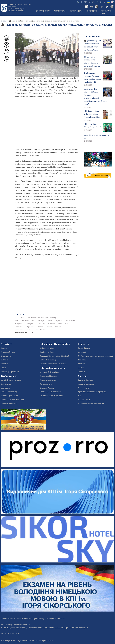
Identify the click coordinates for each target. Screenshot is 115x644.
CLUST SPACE (84, 400)
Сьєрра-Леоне (63, 324)
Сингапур (40, 321)
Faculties (4, 364)
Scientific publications (48, 376)
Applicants (82, 352)
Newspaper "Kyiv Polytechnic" (52, 396)
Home (3, 21)
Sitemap (9, 625)
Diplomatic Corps (28, 321)
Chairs (4, 368)
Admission (60, 11)
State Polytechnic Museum (11, 380)
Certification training (48, 360)
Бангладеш (29, 324)
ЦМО (23, 318)
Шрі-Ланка (31, 327)
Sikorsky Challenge (86, 380)
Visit (17, 321)
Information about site (22, 625)
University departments (10, 372)
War (80, 396)
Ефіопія (58, 327)
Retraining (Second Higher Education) (54, 356)
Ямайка (50, 321)
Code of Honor (84, 388)
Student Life (106, 12)
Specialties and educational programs (92, 392)
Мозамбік (52, 324)
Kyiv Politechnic (40, 330)
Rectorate (5, 348)
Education (77, 11)
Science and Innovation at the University (42, 318)
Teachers (82, 372)
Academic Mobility (47, 352)
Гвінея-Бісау (40, 324)
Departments (6, 356)
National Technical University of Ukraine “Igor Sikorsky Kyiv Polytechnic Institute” (19, 8)
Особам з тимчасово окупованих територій (95, 356)
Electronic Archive (47, 388)
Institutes (5, 360)
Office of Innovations (9, 404)
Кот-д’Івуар (19, 327)
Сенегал (49, 327)
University (43, 11)
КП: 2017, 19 (20, 315)
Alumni (81, 368)
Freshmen (82, 360)
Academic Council (8, 352)
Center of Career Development (13, 400)
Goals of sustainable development (91, 404)
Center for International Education (53, 364)
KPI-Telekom (6, 384)
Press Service (20, 330)
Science (92, 11)
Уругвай (59, 321)
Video (29, 330)
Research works (46, 384)
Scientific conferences (48, 380)
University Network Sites (49, 372)
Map (3, 625)
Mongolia (18, 324)
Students (81, 364)
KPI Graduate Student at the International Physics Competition (92, 114)
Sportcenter (5, 388)
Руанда (40, 327)
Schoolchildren (84, 348)
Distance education (47, 348)
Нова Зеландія (70, 321)
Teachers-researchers (86, 384)
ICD (17, 318)
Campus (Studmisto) (9, 392)
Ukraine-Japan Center (9, 396)
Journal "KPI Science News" (51, 392)
